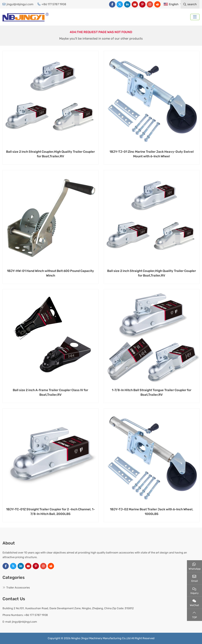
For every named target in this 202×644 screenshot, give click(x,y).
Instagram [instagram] (150, 4)
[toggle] (195, 17)
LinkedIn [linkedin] (127, 4)
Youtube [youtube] (135, 4)
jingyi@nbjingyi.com (20, 4)
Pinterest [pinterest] (142, 4)
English (171, 4)
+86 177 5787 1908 (54, 4)
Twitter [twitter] (120, 4)
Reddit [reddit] (157, 4)
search (190, 4)
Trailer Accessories (18, 588)
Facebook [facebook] (112, 4)
